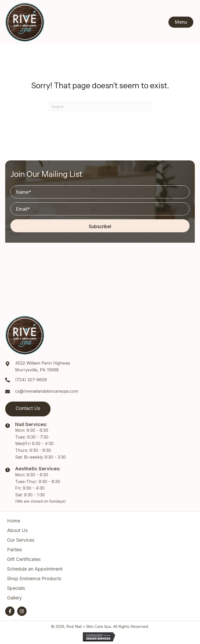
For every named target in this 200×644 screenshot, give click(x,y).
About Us (17, 530)
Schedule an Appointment (35, 569)
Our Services (21, 540)
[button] (181, 22)
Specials (16, 588)
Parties (14, 550)
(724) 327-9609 (31, 380)
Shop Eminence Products (34, 579)
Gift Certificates (24, 559)
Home (14, 521)
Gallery (14, 598)
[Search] (100, 107)
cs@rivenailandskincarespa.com (47, 391)
